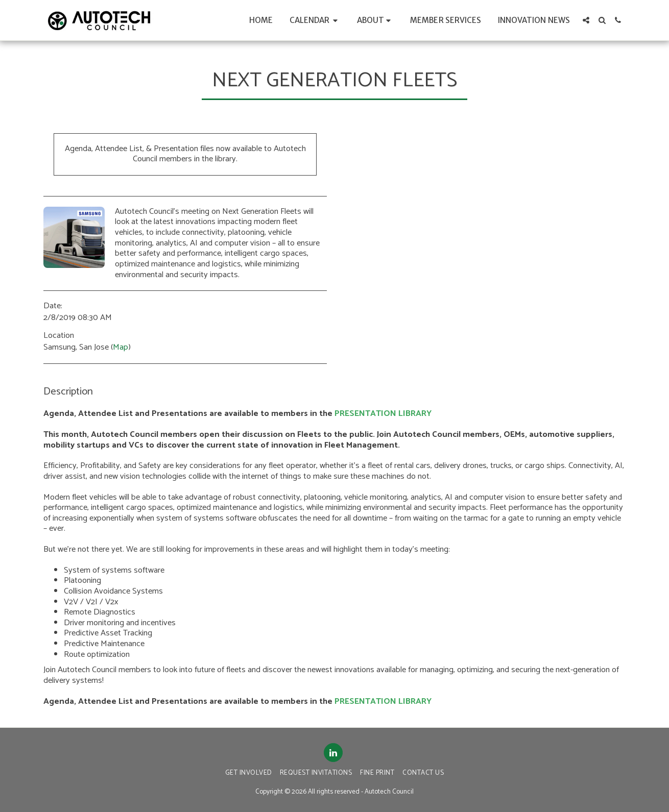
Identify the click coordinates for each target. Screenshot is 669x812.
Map (121, 347)
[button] (315, 20)
